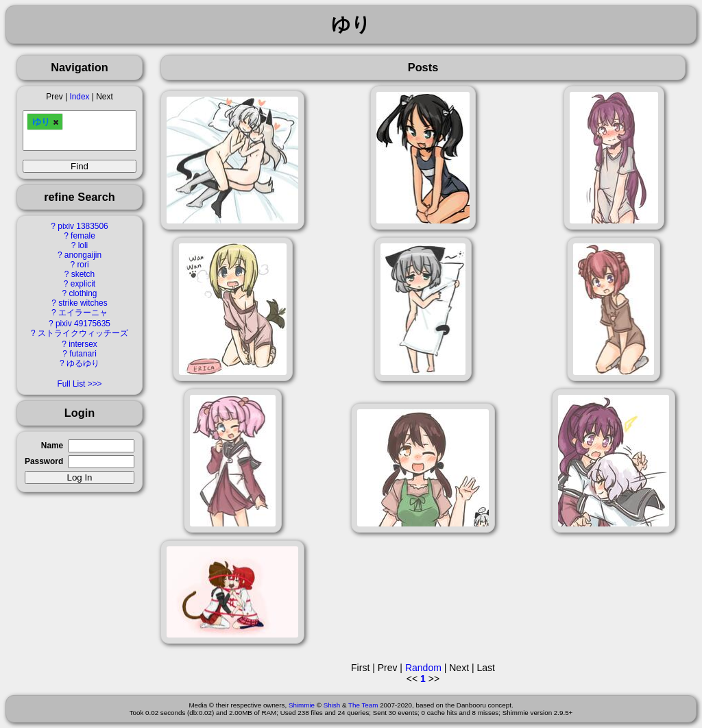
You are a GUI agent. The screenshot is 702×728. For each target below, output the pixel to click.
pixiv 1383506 (83, 226)
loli (83, 245)
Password (44, 461)
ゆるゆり (83, 363)
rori (83, 265)
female (83, 236)
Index (79, 97)
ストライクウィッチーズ (83, 333)
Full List (71, 384)
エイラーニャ (83, 313)
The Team (363, 705)
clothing (83, 293)
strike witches (83, 303)
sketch (83, 274)
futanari (83, 354)
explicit (83, 284)
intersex (83, 344)
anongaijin (83, 255)
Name (52, 446)
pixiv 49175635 (83, 324)
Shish (332, 705)
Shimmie (302, 705)
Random (423, 668)
